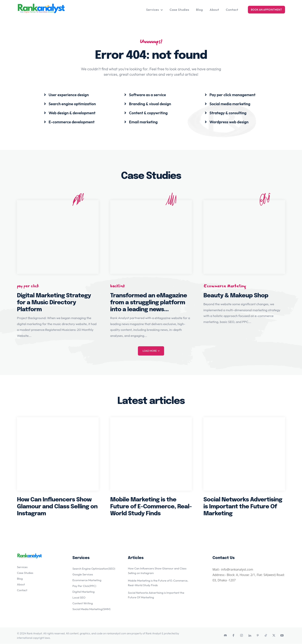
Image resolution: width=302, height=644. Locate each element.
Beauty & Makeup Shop (236, 296)
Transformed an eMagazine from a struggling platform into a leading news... (149, 303)
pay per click (28, 286)
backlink (117, 286)
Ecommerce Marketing (225, 286)
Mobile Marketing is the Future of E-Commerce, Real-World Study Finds (151, 507)
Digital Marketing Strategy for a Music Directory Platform (54, 303)
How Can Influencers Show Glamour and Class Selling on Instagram (57, 507)
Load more (151, 351)
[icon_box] (66, 95)
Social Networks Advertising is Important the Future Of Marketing (243, 507)
